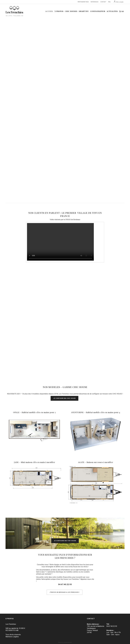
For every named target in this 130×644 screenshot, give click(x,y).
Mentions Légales (12, 637)
